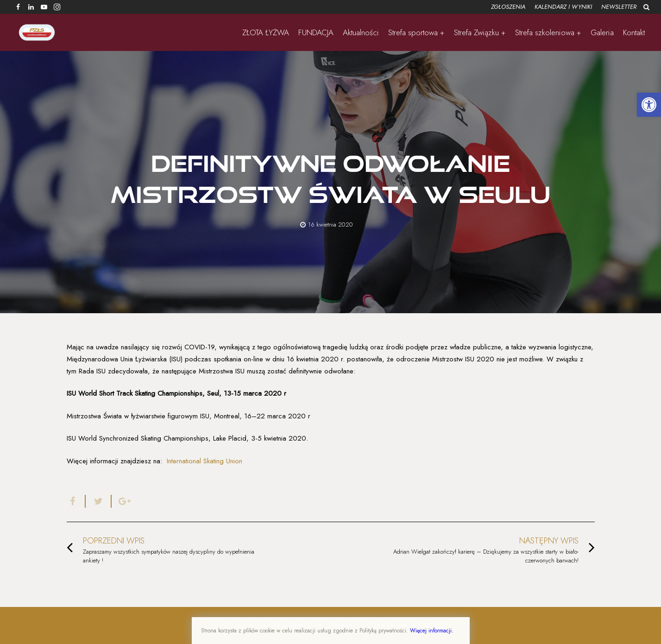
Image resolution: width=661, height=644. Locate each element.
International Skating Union (205, 461)
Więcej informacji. (432, 631)
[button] (649, 105)
